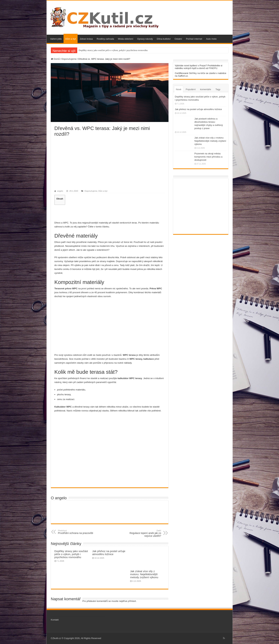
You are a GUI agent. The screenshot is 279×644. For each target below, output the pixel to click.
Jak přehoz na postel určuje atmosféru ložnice (109, 553)
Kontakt (55, 620)
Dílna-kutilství (164, 39)
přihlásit (132, 601)
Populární (191, 89)
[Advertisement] (110, 164)
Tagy (218, 89)
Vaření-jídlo (56, 39)
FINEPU (213, 68)
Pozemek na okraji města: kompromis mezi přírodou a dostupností (209, 157)
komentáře (206, 89)
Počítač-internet (194, 39)
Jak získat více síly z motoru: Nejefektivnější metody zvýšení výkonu (144, 574)
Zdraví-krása (86, 39)
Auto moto (211, 39)
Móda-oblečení (126, 39)
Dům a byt (71, 39)
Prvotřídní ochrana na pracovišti (76, 532)
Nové (179, 89)
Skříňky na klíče (197, 73)
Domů (55, 59)
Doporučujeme (69, 59)
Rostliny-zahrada (105, 39)
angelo (60, 191)
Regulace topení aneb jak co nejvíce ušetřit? (143, 533)
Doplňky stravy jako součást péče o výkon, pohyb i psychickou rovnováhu (113, 50)
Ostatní (178, 39)
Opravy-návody (145, 39)
